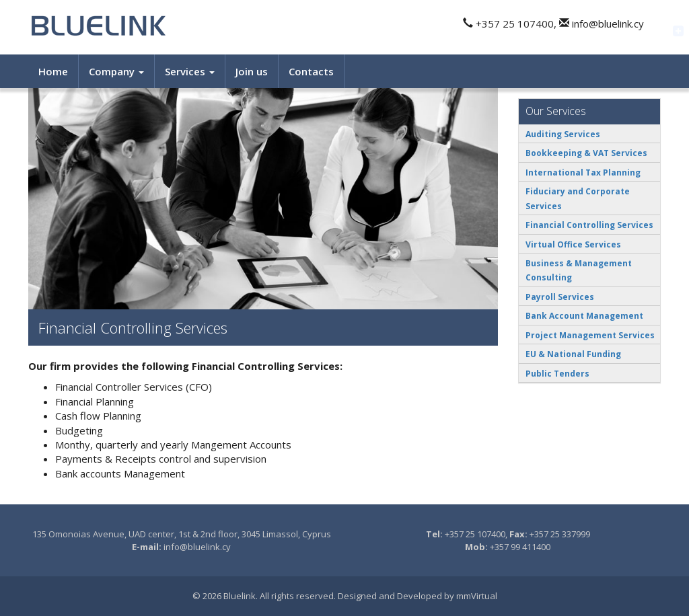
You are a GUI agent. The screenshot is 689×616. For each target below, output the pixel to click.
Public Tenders (557, 374)
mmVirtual (477, 596)
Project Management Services (590, 335)
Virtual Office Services (573, 244)
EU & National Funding (573, 354)
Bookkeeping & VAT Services (586, 153)
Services (190, 71)
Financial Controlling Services (589, 225)
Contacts (311, 71)
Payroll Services (560, 297)
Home (53, 71)
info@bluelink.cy (197, 547)
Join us (252, 71)
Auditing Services (563, 134)
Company (116, 71)
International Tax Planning (583, 172)
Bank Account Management (584, 316)
